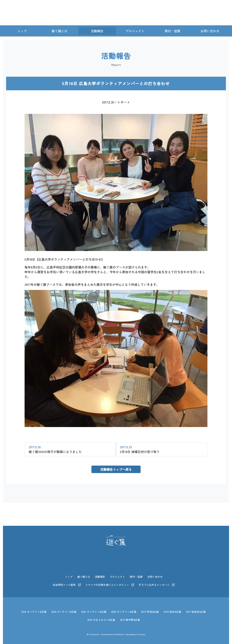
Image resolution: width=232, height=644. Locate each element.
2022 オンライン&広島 (64, 609)
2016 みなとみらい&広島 (101, 616)
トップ (22, 31)
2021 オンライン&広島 (94, 609)
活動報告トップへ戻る (116, 469)
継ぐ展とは (60, 31)
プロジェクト (135, 31)
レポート (124, 102)
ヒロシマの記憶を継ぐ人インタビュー (110, 584)
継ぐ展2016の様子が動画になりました (55, 449)
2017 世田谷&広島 (196, 609)
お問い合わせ (210, 31)
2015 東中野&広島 (130, 616)
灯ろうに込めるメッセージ (157, 584)
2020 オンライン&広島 (124, 609)
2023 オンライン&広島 (34, 609)
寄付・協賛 (172, 31)
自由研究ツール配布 (67, 584)
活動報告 (97, 31)
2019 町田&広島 (150, 609)
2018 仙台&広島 (172, 609)
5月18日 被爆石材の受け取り (140, 449)
